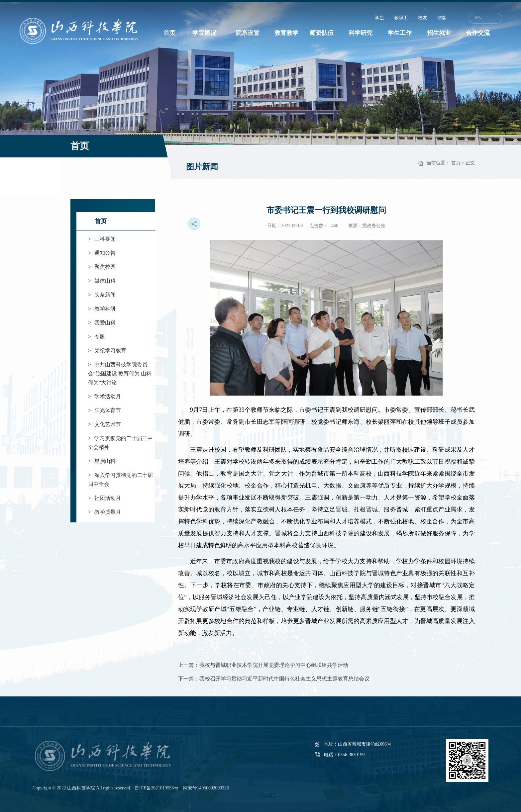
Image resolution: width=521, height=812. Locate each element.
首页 (169, 33)
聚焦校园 (102, 267)
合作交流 (478, 33)
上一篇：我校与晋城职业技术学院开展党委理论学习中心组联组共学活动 (263, 665)
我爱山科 (102, 323)
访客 (442, 18)
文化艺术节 (104, 424)
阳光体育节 (104, 410)
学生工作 (400, 33)
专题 (97, 337)
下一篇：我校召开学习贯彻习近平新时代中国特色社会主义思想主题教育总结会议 (274, 679)
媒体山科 (102, 281)
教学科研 (102, 309)
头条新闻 (102, 295)
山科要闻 (102, 239)
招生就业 (439, 33)
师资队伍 (322, 33)
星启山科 (102, 461)
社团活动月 (104, 498)
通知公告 (102, 253)
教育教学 (286, 33)
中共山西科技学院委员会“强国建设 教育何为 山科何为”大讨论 (120, 373)
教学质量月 (104, 512)
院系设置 (248, 33)
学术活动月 (104, 396)
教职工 (401, 18)
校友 (423, 18)
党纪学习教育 (107, 351)
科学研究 (361, 33)
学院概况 (204, 33)
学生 (379, 18)
